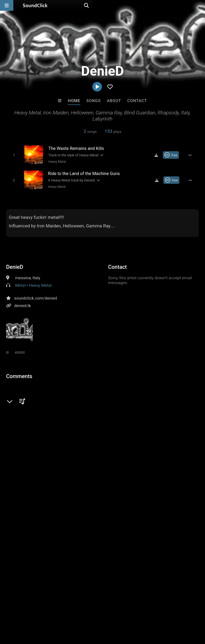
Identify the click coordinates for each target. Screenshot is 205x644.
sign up (27, 397)
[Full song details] (192, 155)
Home (74, 101)
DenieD (15, 266)
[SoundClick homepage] (35, 5)
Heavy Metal (56, 161)
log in (47, 397)
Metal (20, 284)
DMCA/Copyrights (99, 612)
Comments (19, 375)
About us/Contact (47, 612)
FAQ (22, 612)
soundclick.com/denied (36, 297)
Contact (137, 101)
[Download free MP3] (158, 155)
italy (38, 430)
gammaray (179, 430)
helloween (134, 430)
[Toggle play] (12, 155)
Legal (144, 612)
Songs (94, 101)
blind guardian (107, 430)
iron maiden (57, 430)
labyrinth (156, 430)
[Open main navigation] (7, 5)
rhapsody (81, 430)
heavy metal (18, 430)
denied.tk (23, 305)
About (114, 101)
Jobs (73, 612)
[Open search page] (200, 5)
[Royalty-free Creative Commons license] (173, 155)
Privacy (127, 612)
